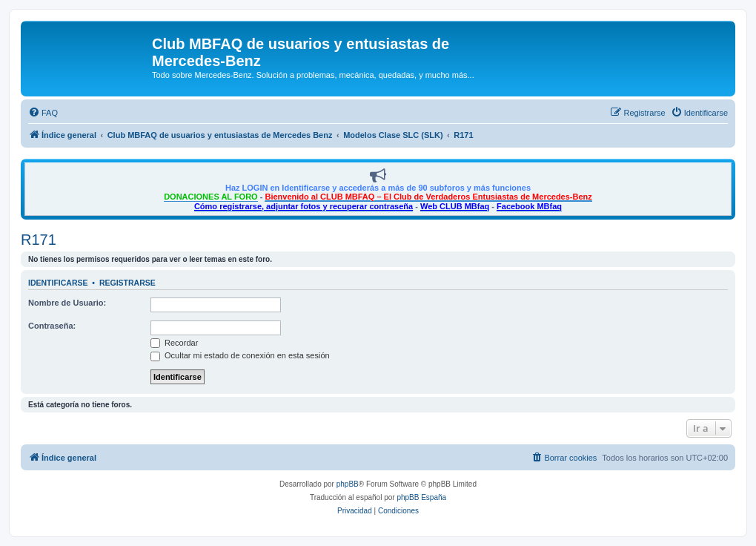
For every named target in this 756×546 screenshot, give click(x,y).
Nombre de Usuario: (67, 303)
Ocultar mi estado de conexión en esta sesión (240, 355)
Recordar (174, 343)
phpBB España (421, 497)
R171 (39, 240)
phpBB (348, 484)
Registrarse (127, 283)
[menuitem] (43, 113)
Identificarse (58, 283)
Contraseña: (52, 326)
